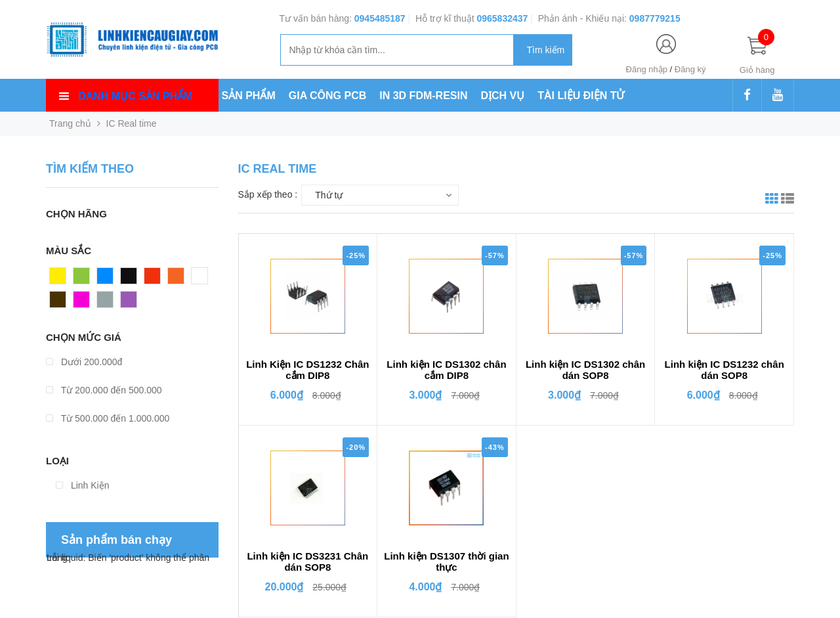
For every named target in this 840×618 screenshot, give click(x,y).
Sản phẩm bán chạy (116, 540)
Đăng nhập (647, 69)
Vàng (61, 279)
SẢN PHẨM (249, 96)
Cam (178, 279)
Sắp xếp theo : (268, 194)
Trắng (203, 279)
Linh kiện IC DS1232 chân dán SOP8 (724, 370)
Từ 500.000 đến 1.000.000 (108, 418)
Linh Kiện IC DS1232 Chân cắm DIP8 (307, 370)
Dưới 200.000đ (84, 362)
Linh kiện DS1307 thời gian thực (446, 562)
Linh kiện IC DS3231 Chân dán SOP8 (307, 562)
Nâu (58, 303)
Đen (129, 279)
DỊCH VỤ (503, 96)
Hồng (85, 303)
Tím (129, 303)
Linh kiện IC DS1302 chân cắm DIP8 (446, 370)
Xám (107, 303)
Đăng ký (690, 69)
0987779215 (655, 18)
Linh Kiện (82, 485)
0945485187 (380, 18)
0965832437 (502, 18)
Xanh (84, 279)
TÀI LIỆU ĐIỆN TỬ (581, 96)
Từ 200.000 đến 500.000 (104, 390)
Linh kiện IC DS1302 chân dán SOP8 (585, 370)
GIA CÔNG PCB (328, 96)
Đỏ (150, 279)
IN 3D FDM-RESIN (423, 96)
